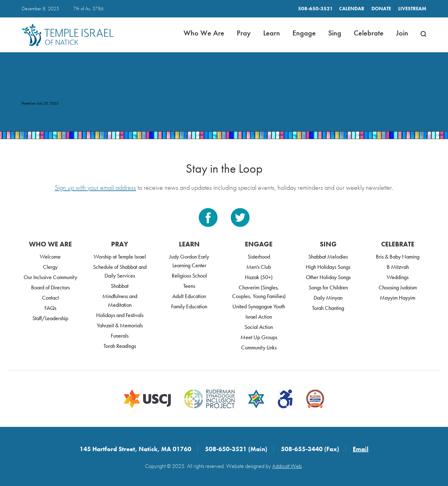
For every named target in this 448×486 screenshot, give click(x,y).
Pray (244, 33)
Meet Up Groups (259, 337)
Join (402, 33)
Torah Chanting (328, 308)
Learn (272, 33)
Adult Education (189, 296)
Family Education (189, 306)
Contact (50, 298)
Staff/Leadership (50, 318)
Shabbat (120, 286)
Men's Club (259, 267)
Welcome (50, 257)
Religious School (189, 276)
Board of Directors (50, 287)
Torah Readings (120, 346)
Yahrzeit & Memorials (120, 325)
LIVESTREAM (412, 9)
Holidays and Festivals (120, 315)
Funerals (120, 336)
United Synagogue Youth (259, 306)
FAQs (50, 308)
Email (361, 449)
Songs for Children (328, 287)
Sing (335, 33)
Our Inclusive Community (50, 277)
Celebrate (369, 33)
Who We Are (204, 33)
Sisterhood (259, 257)
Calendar (352, 9)
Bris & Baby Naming (398, 257)
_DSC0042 (45, 93)
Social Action (259, 327)
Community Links (259, 347)
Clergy (50, 267)
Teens (189, 286)
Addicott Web (287, 466)
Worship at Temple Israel (120, 257)
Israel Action (259, 317)
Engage (304, 33)
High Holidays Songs (328, 267)
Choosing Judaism (398, 287)
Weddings (398, 277)
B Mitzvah (398, 267)
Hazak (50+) (259, 277)
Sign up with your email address (95, 187)
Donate (381, 9)
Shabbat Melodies (328, 257)
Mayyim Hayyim (398, 298)
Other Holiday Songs (328, 277)
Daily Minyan (328, 298)
